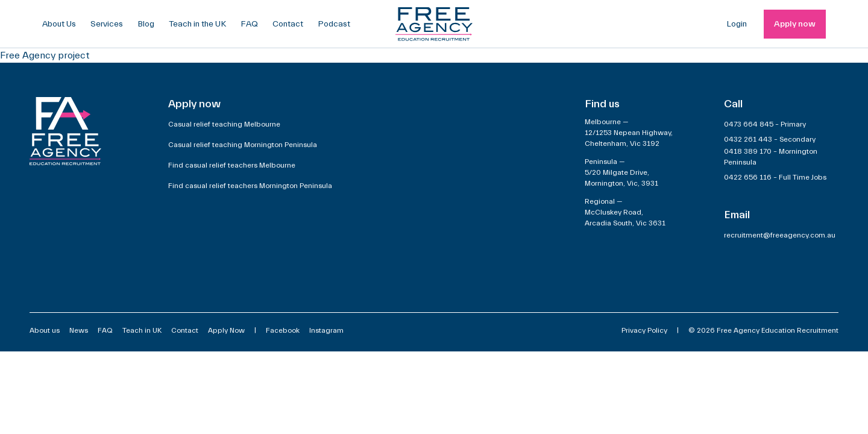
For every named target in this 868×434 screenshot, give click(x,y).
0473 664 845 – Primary (765, 124)
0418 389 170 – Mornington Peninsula (771, 157)
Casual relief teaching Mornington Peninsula (243, 145)
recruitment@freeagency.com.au (780, 235)
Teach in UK (142, 330)
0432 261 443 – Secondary (770, 139)
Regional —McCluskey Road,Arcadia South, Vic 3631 (625, 212)
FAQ (249, 24)
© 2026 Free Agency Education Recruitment (763, 330)
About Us (59, 24)
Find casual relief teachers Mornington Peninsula (250, 186)
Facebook (283, 330)
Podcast (334, 24)
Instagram (326, 330)
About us (45, 330)
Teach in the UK (197, 24)
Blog (146, 24)
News (79, 330)
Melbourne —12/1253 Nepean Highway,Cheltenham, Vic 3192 (629, 133)
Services (107, 24)
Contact (288, 24)
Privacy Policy (644, 330)
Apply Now (226, 330)
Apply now (795, 24)
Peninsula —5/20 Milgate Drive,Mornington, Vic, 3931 (621, 172)
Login (737, 24)
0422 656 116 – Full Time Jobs (775, 177)
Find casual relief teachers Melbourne (232, 165)
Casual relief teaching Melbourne (224, 124)
